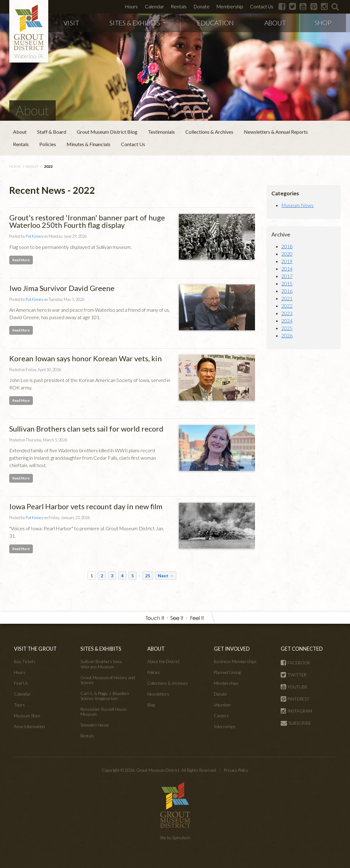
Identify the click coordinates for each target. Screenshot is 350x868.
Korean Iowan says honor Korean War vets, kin (86, 358)
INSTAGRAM (296, 711)
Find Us (21, 683)
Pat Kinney (35, 236)
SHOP (323, 23)
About (20, 132)
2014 (287, 269)
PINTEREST (295, 699)
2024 (287, 321)
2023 (287, 313)
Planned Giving (227, 672)
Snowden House (95, 725)
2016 (287, 291)
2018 (287, 246)
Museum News (297, 205)
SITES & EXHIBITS (137, 23)
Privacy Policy (236, 770)
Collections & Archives (209, 132)
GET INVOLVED (232, 649)
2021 (287, 298)
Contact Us (262, 7)
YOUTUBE (294, 687)
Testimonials (161, 132)
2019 (287, 261)
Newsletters (158, 694)
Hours (131, 7)
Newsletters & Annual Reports (276, 132)
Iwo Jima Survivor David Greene (62, 288)
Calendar (154, 7)
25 (148, 576)
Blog (151, 705)
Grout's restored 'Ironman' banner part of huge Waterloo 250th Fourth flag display (87, 221)
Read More (21, 260)
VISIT (71, 23)
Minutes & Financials (89, 144)
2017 (287, 276)
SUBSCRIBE (296, 723)
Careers (221, 716)
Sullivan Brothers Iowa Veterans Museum (101, 664)
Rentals (179, 7)
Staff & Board (52, 132)
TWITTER (294, 675)
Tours (19, 705)
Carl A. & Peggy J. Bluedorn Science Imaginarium (105, 696)
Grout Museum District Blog (107, 132)
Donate (202, 7)
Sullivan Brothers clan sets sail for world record (86, 429)
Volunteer (223, 705)
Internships (225, 727)
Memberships (226, 683)
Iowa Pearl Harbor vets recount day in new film (86, 506)
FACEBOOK (296, 663)
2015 (287, 283)
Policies (48, 144)
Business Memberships (235, 662)
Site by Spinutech (175, 838)
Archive (281, 234)
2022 (287, 306)
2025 (287, 328)
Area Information (29, 727)
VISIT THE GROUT (35, 649)
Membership (230, 7)
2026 (287, 335)
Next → (166, 576)
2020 (287, 254)
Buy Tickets (25, 662)
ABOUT (275, 23)
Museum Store (27, 716)
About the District (164, 662)
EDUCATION (215, 23)
